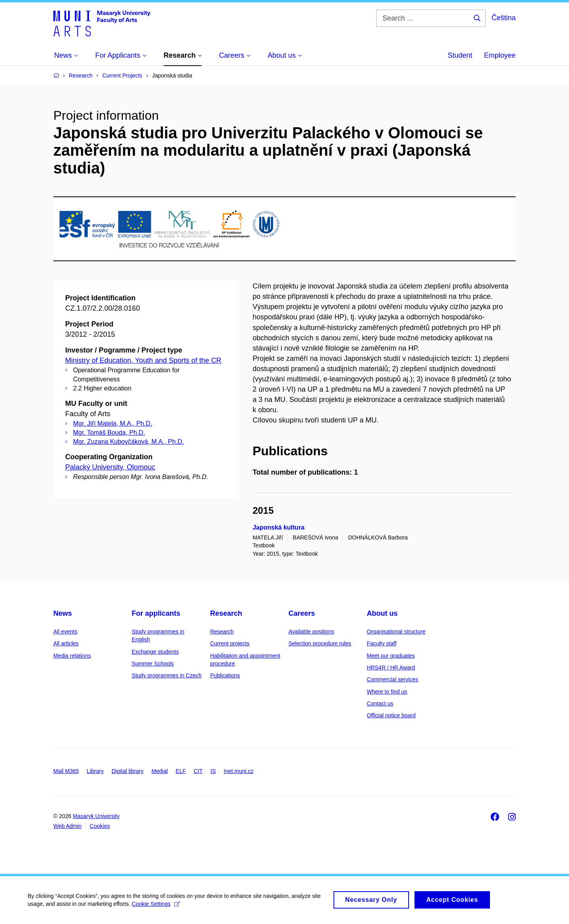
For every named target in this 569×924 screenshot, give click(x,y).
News (63, 613)
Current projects (230, 643)
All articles (66, 643)
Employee (500, 55)
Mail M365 (66, 771)
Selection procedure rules (320, 643)
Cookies (100, 826)
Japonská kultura (279, 527)
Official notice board (391, 715)
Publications (225, 675)
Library (95, 771)
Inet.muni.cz (238, 771)
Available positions (311, 632)
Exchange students (155, 652)
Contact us (380, 703)
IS (213, 771)
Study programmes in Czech (167, 675)
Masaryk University (96, 816)
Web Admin (67, 826)
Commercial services (392, 679)
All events (65, 632)
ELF (181, 771)
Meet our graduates (391, 656)
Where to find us (387, 692)
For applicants (156, 613)
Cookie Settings (156, 907)
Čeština (504, 18)
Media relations (72, 656)
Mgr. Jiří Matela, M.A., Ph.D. (113, 423)
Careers (302, 613)
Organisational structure (396, 632)
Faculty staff (382, 643)
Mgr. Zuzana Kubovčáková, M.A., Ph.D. (128, 442)
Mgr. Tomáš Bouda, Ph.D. (109, 433)
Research (226, 613)
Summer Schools (153, 664)
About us (382, 613)
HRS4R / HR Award (391, 668)
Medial (159, 771)
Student (460, 55)
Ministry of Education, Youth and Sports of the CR (143, 360)
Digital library (127, 771)
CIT (198, 771)
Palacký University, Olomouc (110, 467)
